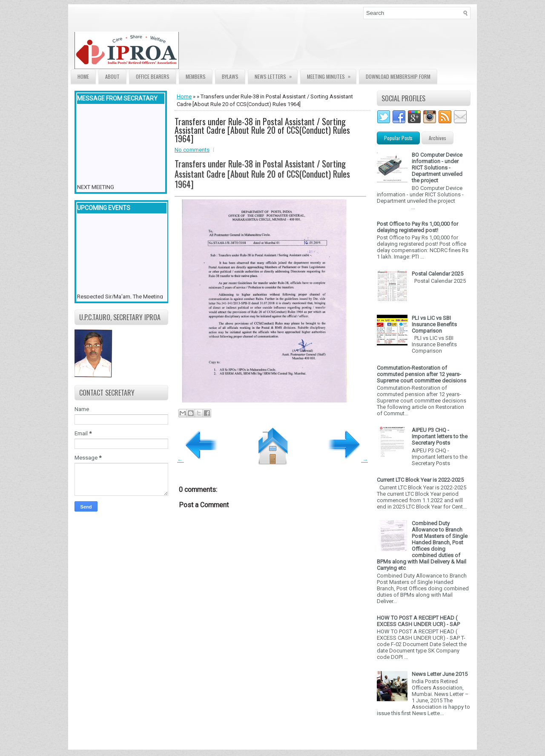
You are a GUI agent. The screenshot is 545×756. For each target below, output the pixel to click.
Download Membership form (398, 76)
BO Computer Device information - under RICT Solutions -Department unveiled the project (437, 168)
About (112, 76)
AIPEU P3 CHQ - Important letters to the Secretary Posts (440, 436)
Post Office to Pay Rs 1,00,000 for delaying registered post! (417, 227)
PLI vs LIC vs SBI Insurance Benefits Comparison (434, 324)
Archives (437, 138)
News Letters (276, 75)
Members (196, 76)
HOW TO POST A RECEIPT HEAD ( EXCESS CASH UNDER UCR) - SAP (418, 621)
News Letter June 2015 (440, 674)
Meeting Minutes (331, 75)
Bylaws (230, 76)
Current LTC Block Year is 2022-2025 (420, 480)
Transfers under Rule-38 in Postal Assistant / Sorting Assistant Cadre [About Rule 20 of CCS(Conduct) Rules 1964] (262, 130)
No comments (192, 150)
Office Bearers (153, 76)
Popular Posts (398, 138)
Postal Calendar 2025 (437, 274)
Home (83, 76)
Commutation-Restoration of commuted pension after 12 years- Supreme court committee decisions (422, 374)
